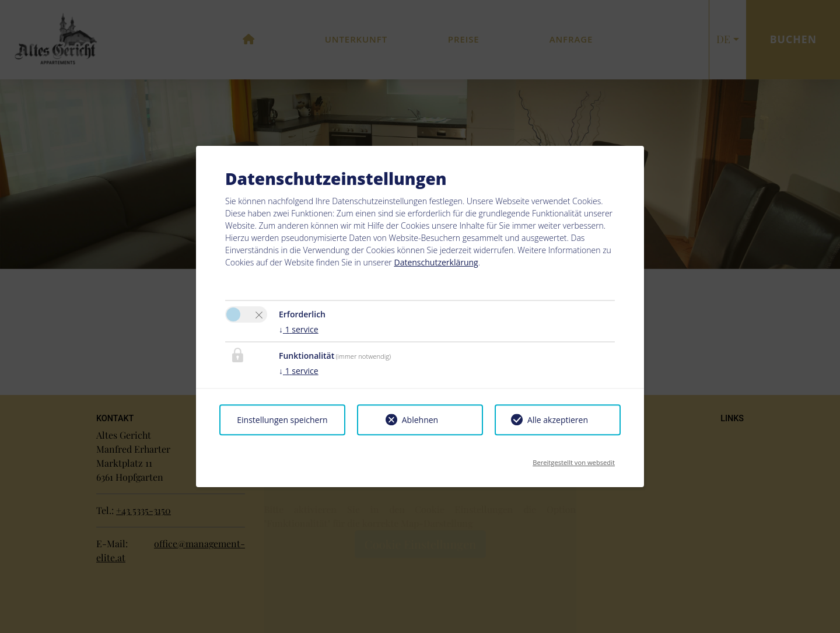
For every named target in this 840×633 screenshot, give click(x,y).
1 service (299, 329)
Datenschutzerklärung (436, 262)
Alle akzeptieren (558, 420)
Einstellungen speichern (282, 420)
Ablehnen (420, 420)
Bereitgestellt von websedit (574, 459)
